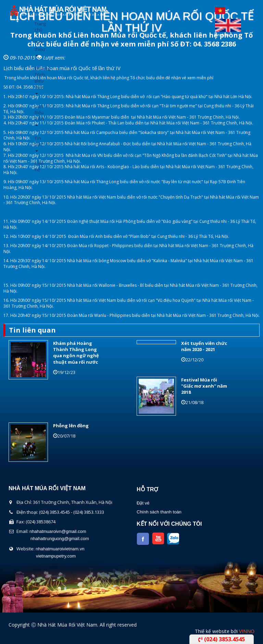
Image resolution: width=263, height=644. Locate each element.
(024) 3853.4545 (222, 639)
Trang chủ (37, 27)
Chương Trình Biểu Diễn (37, 80)
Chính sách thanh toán (159, 512)
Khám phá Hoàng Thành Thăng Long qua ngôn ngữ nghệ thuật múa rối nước (76, 353)
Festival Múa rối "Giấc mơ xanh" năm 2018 (204, 386)
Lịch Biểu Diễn (37, 115)
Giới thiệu (37, 48)
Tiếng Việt (220, 9)
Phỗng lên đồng (71, 426)
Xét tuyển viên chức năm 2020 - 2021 (204, 346)
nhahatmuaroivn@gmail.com (58, 531)
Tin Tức (37, 143)
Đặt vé (143, 503)
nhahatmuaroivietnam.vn (60, 549)
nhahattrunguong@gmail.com (60, 539)
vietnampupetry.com (56, 556)
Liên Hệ (37, 166)
